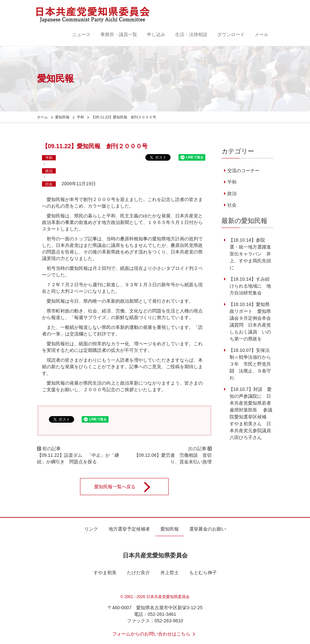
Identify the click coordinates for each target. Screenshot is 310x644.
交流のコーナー (243, 171)
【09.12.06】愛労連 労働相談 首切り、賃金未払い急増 (173, 458)
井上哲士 (170, 573)
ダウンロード (231, 34)
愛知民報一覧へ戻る (127, 487)
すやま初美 (105, 573)
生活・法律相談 (191, 34)
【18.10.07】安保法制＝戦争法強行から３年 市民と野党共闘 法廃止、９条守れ (249, 364)
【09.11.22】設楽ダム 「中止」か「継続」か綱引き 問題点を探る (78, 458)
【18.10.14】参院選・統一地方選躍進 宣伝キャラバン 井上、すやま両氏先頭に (251, 254)
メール (261, 34)
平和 (49, 158)
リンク (91, 529)
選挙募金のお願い (208, 529)
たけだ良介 (138, 573)
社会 (49, 184)
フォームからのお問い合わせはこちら (155, 634)
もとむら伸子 (203, 573)
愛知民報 (170, 529)
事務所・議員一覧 (119, 34)
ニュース (81, 34)
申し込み (156, 34)
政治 (49, 171)
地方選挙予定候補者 (129, 529)
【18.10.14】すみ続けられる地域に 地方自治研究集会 (249, 286)
